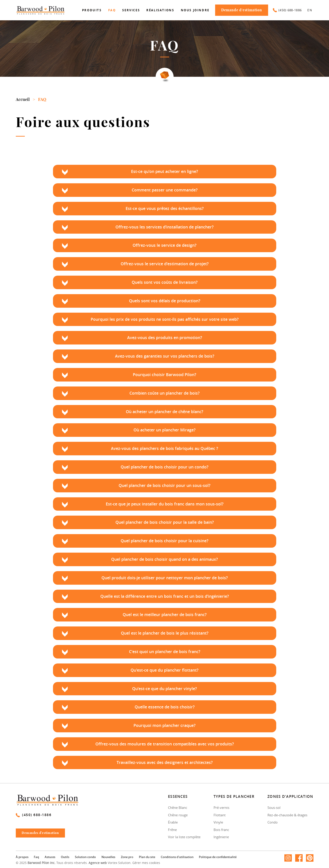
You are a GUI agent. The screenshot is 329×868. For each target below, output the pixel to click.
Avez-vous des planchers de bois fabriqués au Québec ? (164, 449)
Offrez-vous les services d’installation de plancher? (164, 227)
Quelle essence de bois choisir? (165, 707)
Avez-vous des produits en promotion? (165, 338)
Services (131, 10)
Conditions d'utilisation (177, 857)
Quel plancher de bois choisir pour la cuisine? (164, 541)
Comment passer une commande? (165, 190)
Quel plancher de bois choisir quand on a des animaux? (164, 559)
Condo (273, 822)
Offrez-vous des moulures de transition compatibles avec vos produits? (165, 744)
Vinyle (218, 822)
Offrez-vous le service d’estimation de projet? (165, 264)
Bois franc (221, 830)
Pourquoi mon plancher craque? (164, 726)
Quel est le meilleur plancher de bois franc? (165, 615)
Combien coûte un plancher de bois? (164, 393)
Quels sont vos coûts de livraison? (165, 282)
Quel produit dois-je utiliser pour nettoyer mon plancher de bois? (165, 578)
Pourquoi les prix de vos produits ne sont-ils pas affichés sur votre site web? (165, 319)
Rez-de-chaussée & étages (287, 815)
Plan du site (147, 857)
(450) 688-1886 (287, 10)
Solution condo (85, 857)
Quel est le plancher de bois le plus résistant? (165, 633)
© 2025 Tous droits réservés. (52, 863)
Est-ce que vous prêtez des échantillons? (165, 209)
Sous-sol (274, 807)
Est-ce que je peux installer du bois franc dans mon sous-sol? (165, 504)
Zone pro (127, 857)
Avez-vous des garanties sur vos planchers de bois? (165, 356)
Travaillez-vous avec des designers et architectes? (165, 763)
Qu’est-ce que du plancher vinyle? (164, 689)
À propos (22, 857)
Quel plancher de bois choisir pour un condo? (164, 467)
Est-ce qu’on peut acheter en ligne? (164, 172)
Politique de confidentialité (218, 857)
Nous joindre (195, 10)
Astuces (50, 857)
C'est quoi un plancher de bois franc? (165, 652)
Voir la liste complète (184, 837)
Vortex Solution (119, 863)
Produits (92, 10)
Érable (173, 822)
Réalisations (160, 10)
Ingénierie (221, 837)
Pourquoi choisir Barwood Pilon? (164, 375)
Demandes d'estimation (43, 834)
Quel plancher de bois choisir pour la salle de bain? (165, 522)
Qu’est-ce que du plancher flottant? (164, 670)
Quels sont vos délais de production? (165, 301)
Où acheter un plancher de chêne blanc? (164, 412)
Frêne (172, 830)
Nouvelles (108, 857)
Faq (112, 10)
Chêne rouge (178, 815)
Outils (65, 857)
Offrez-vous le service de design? (164, 245)
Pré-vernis (221, 807)
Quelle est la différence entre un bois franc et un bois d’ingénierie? (165, 596)
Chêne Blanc (178, 807)
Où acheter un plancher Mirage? (164, 430)
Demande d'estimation (242, 10)
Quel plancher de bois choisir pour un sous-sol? (164, 486)
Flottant (220, 815)
